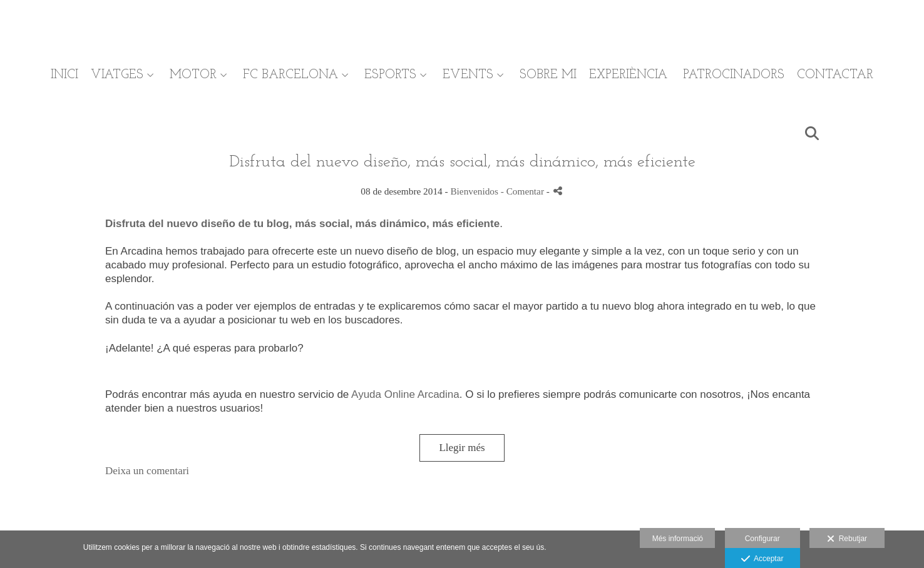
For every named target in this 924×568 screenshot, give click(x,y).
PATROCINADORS (734, 75)
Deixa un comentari (147, 471)
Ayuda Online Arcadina (405, 394)
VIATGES (117, 75)
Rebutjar (847, 539)
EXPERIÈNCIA (628, 75)
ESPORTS (390, 75)
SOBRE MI (548, 75)
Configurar (762, 539)
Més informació (678, 539)
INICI (64, 75)
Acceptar (762, 559)
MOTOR (193, 75)
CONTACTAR (835, 75)
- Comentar (524, 191)
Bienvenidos (474, 191)
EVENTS (468, 75)
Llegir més (462, 448)
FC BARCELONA (290, 75)
